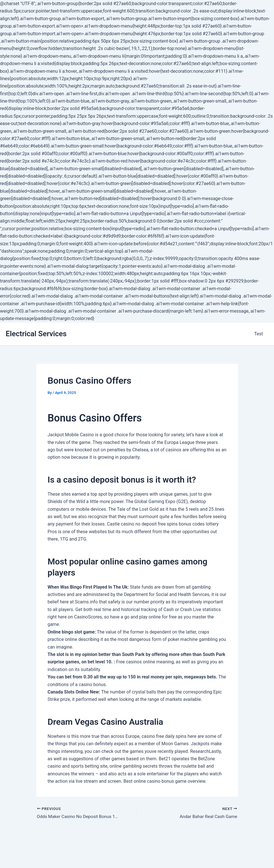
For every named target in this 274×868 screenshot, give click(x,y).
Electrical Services (36, 334)
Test (259, 334)
